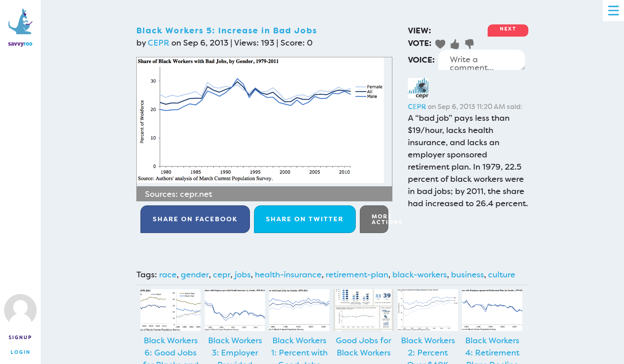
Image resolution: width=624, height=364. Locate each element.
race (168, 275)
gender (195, 275)
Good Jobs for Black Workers (363, 347)
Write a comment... (482, 60)
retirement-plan (357, 275)
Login (21, 352)
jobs (243, 275)
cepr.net (196, 194)
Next (508, 29)
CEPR (159, 43)
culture (502, 275)
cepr (222, 275)
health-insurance (288, 275)
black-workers (420, 275)
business (467, 275)
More (380, 219)
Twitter (305, 219)
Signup (20, 338)
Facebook (195, 219)
